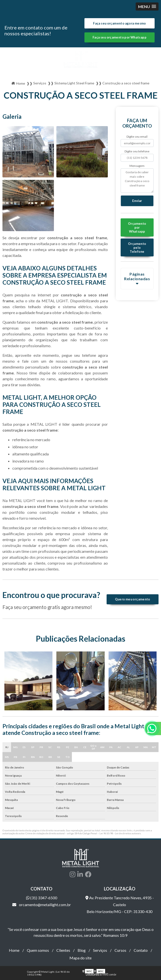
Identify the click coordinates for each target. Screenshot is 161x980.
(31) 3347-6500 (42, 898)
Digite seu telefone (137, 151)
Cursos (120, 950)
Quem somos (38, 950)
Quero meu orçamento (133, 599)
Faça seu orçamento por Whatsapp (120, 37)
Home (14, 950)
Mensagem (137, 166)
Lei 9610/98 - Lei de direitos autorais (120, 833)
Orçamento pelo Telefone (137, 248)
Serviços (100, 950)
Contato (141, 950)
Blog (82, 950)
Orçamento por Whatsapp (137, 227)
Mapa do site (80, 958)
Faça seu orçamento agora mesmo (119, 23)
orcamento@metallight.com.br (42, 905)
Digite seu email (137, 137)
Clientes (63, 950)
